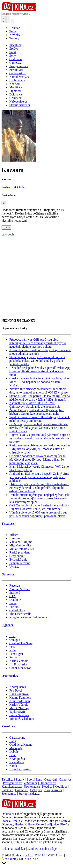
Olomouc (7, 824)
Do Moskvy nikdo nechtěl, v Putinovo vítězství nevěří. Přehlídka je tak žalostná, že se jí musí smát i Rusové (39, 428)
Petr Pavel (16, 690)
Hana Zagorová (19, 694)
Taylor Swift (17, 712)
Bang (13, 741)
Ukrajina (15, 538)
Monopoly (16, 748)
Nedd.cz (47, 787)
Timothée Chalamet (22, 719)
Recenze (15, 28)
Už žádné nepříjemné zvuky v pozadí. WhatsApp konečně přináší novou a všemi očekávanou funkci (40, 371)
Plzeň (64, 824)
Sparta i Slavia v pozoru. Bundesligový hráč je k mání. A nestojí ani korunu (40, 419)
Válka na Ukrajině (21, 542)
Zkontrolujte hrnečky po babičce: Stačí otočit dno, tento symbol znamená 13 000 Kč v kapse (38, 391)
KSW (13, 650)
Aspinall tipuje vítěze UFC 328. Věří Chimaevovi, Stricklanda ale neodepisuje (35, 405)
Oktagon (15, 640)
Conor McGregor (20, 668)
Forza (13, 603)
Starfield (15, 593)
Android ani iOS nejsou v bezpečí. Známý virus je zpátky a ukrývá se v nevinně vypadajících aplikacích (39, 477)
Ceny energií (17, 556)
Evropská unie (18, 559)
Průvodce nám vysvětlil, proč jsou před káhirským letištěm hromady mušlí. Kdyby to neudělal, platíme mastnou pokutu (38, 343)
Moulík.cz (61, 787)
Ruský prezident (19, 552)
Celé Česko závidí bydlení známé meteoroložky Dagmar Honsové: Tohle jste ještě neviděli (39, 507)
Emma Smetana (19, 715)
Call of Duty (17, 610)
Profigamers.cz (12, 783)
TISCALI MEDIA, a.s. (49, 855)
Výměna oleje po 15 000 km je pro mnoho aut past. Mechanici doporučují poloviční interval (38, 514)
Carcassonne (17, 738)
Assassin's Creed (20, 589)
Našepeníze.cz (53, 790)
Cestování (51, 779)
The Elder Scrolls (20, 614)
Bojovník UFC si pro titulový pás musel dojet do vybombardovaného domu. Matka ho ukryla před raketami (40, 438)
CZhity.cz (36, 790)
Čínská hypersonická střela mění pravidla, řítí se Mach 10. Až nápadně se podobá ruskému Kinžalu (39, 382)
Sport (30, 779)
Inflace (14, 535)
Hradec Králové (25, 824)
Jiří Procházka (18, 664)
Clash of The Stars (21, 643)
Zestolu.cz (8, 726)
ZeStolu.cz (31, 783)
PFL (12, 647)
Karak (13, 766)
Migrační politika (20, 545)
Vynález (14, 567)
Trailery (14, 38)
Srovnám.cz (9, 794)
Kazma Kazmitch (20, 698)
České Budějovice (47, 824)
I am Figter (16, 654)
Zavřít (6, 228)
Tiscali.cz (8, 524)
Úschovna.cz (32, 787)
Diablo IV (16, 600)
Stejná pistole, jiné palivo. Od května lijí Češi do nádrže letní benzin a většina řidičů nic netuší (40, 398)
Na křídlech (17, 762)
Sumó (13, 657)
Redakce (20, 849)
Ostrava (66, 821)
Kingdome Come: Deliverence (28, 617)
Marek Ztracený (19, 708)
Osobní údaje (48, 849)
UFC (12, 636)
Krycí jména (17, 759)
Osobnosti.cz (10, 676)
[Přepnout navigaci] (12, 21)
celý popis (8, 234)
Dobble (14, 752)
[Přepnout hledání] (4, 19)
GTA (12, 596)
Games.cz (8, 574)
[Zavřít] (4, 203)
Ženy (39, 779)
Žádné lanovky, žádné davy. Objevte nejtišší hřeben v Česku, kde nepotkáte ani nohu (37, 412)
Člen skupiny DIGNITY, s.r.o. (20, 859)
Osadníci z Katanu (21, 745)
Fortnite (14, 607)
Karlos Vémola (19, 661)
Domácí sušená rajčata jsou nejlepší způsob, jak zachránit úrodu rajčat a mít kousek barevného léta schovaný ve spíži (39, 498)
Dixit (13, 755)
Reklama (7, 849)
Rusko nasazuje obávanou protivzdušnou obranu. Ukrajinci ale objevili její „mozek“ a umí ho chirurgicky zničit (40, 449)
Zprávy (20, 779)
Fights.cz (7, 625)
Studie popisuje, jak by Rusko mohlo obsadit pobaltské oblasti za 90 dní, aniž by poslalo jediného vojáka (37, 361)
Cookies (33, 849)
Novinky (15, 35)
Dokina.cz (21, 790)
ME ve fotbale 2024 (22, 549)
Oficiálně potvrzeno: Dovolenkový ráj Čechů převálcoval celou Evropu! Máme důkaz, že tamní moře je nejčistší (37, 459)
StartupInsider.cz (29, 794)
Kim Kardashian (20, 701)
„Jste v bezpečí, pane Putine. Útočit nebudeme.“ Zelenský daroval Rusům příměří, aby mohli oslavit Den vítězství (39, 488)
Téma (13, 31)
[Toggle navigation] (8, 19)
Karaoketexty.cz (12, 787)
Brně (15, 821)
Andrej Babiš (18, 687)
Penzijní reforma (20, 563)
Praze (5, 821)
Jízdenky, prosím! (20, 769)
